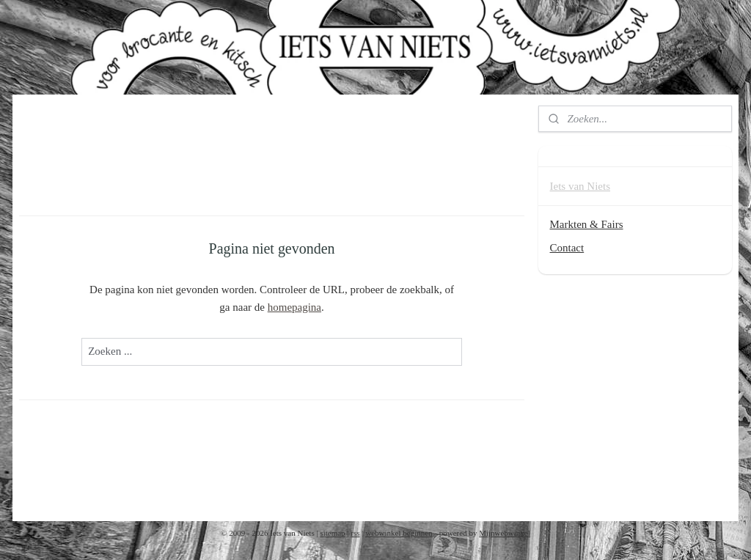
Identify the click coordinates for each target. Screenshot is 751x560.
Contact (567, 248)
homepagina (294, 307)
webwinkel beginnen (399, 533)
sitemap (332, 533)
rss (355, 533)
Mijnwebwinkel (505, 533)
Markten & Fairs (587, 224)
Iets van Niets (580, 186)
